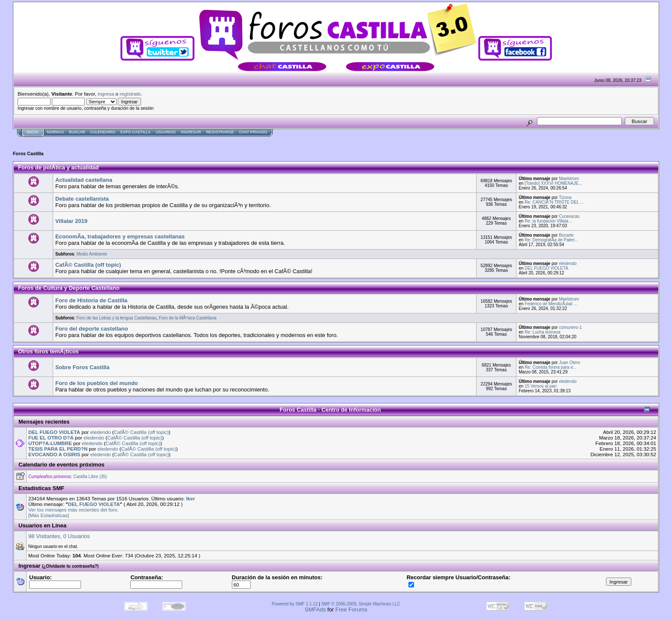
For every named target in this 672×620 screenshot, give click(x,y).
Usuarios (166, 132)
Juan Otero (569, 363)
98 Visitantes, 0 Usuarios (59, 536)
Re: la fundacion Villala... (548, 221)
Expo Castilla (135, 132)
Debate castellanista (82, 199)
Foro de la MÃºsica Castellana (188, 318)
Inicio (33, 132)
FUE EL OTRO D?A (51, 438)
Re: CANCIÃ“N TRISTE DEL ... (554, 202)
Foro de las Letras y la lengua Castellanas (116, 318)
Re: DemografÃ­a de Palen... (551, 240)
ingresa (106, 94)
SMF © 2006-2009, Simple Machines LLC (361, 604)
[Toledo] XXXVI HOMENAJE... (553, 183)
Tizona (565, 197)
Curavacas (569, 216)
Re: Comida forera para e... (550, 367)
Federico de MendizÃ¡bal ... (551, 304)
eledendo (568, 263)
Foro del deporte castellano (92, 329)
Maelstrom (569, 179)
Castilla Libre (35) (90, 477)
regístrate (130, 94)
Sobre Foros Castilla (82, 367)
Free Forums (351, 609)
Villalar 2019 (71, 221)
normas (56, 132)
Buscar (77, 132)
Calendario (103, 132)
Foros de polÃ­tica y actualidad (58, 167)
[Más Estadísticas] (49, 515)
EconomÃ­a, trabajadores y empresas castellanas (120, 236)
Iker (190, 498)
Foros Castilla (28, 153)
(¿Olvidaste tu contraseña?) (70, 566)
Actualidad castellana (84, 180)
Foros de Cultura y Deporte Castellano (69, 288)
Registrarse (220, 132)
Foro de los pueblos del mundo (97, 383)
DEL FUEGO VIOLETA (546, 268)
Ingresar (191, 132)
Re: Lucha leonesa (542, 332)
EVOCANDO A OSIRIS (54, 454)
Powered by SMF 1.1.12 (295, 604)
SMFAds (315, 609)
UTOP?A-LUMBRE (50, 443)
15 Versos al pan (541, 386)
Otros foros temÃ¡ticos (48, 351)
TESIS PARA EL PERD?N (58, 449)
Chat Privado (253, 132)
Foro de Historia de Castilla (91, 300)
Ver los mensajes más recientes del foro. (73, 510)
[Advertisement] (169, 140)
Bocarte (566, 235)
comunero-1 (570, 327)
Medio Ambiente (92, 254)
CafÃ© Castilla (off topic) (88, 265)
